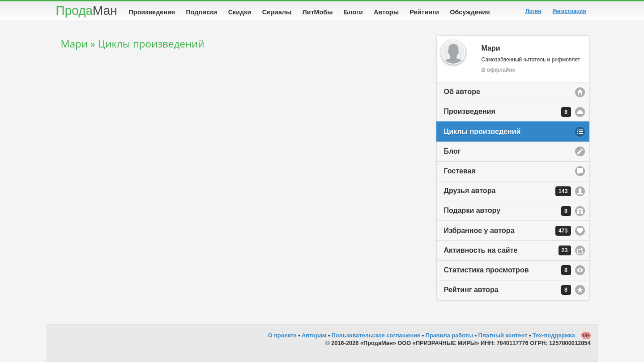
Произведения (152, 12)
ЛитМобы (318, 12)
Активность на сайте (508, 250)
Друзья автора (508, 191)
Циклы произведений (482, 131)
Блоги (353, 12)
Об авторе (462, 92)
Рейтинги (424, 12)
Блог (452, 151)
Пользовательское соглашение (376, 335)
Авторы (386, 12)
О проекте (282, 335)
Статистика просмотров (508, 270)
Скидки (240, 12)
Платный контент (503, 335)
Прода (87, 11)
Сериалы (277, 12)
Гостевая (460, 171)
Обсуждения (470, 12)
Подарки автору (508, 211)
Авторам (314, 335)
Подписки (202, 12)
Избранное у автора (508, 231)
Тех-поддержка (554, 335)
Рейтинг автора (508, 290)
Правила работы (449, 335)
